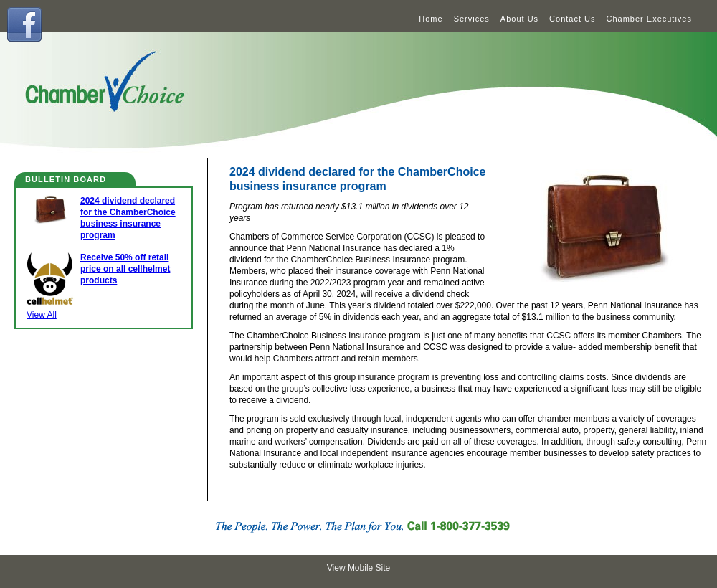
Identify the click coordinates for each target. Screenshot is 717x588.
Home (431, 19)
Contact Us (572, 19)
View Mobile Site (359, 568)
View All (42, 315)
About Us (519, 19)
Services (472, 19)
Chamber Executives (650, 19)
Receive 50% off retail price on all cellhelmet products (125, 269)
